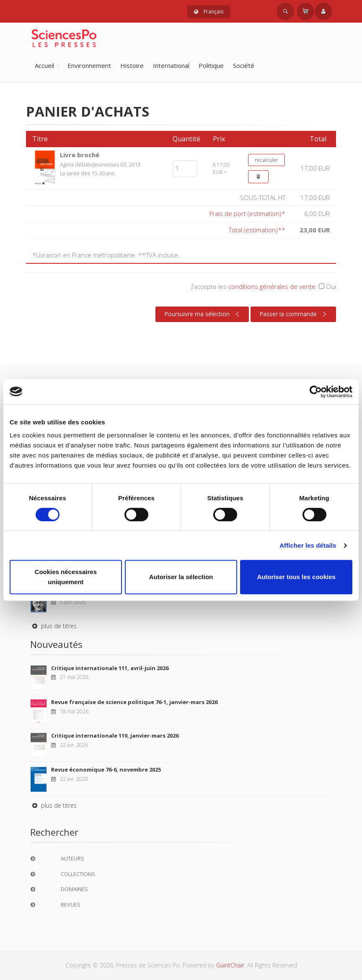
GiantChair (230, 965)
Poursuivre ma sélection (203, 314)
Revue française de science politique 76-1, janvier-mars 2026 (134, 702)
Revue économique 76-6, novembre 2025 (106, 769)
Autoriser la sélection (181, 577)
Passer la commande (294, 314)
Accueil (44, 65)
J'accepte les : (264, 286)
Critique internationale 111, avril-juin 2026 (110, 668)
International (171, 65)
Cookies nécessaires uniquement (66, 577)
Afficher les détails (308, 545)
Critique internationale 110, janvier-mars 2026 (115, 736)
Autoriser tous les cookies (296, 577)
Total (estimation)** (257, 230)
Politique (211, 65)
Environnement (89, 65)
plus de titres (53, 626)
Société (244, 65)
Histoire (132, 65)
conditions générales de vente (272, 286)
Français (209, 12)
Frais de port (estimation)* (247, 213)
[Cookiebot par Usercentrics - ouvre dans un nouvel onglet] (316, 392)
